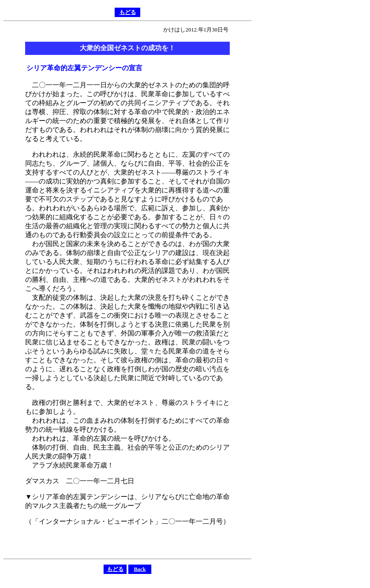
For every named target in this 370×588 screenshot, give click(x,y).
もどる (128, 12)
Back (140, 569)
